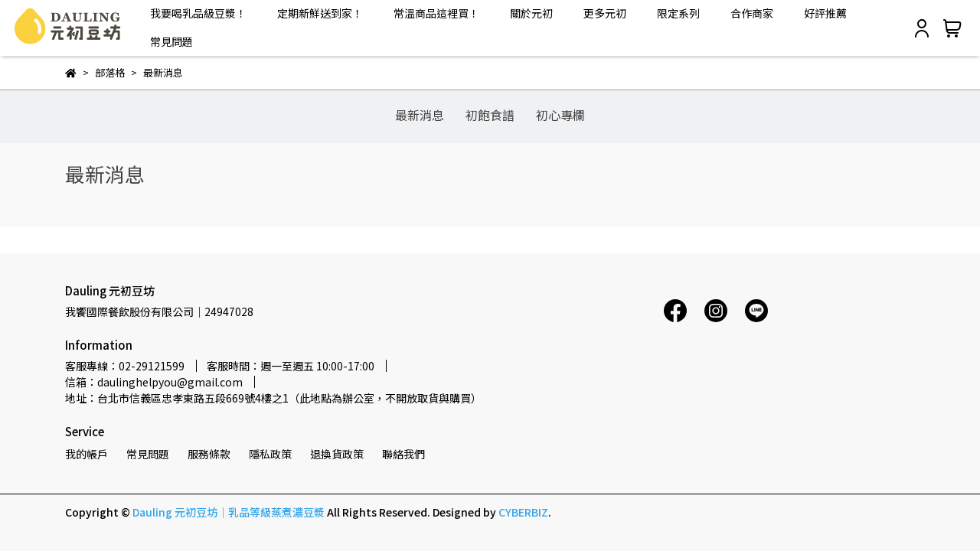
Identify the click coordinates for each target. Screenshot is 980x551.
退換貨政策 (337, 454)
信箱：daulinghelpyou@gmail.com (154, 382)
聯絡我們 (403, 454)
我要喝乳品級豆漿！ (198, 13)
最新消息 (420, 115)
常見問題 (171, 41)
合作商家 (752, 13)
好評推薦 (825, 13)
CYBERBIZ (523, 512)
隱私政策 (270, 454)
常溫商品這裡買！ (436, 13)
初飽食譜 (490, 115)
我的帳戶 (87, 454)
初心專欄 (560, 115)
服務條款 (209, 454)
